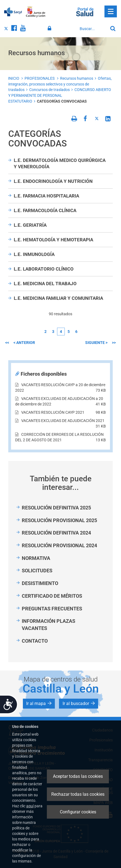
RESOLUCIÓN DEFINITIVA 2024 (56, 533)
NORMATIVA (36, 558)
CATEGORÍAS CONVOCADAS (62, 101)
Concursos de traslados (49, 90)
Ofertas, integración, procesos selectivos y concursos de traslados (60, 84)
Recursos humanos (77, 78)
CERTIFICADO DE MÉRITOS (52, 596)
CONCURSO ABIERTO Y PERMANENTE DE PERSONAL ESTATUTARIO (60, 95)
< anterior (24, 343)
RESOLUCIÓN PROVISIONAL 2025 (59, 520)
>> (114, 343)
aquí (30, 806)
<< (7, 343)
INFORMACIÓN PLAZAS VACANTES (49, 625)
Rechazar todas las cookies (78, 794)
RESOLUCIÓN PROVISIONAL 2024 (59, 545)
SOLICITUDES (37, 571)
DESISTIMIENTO (40, 583)
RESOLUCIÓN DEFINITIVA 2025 (56, 508)
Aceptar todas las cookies (78, 776)
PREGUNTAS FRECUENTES (52, 609)
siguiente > (96, 343)
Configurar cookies (78, 812)
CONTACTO (35, 641)
